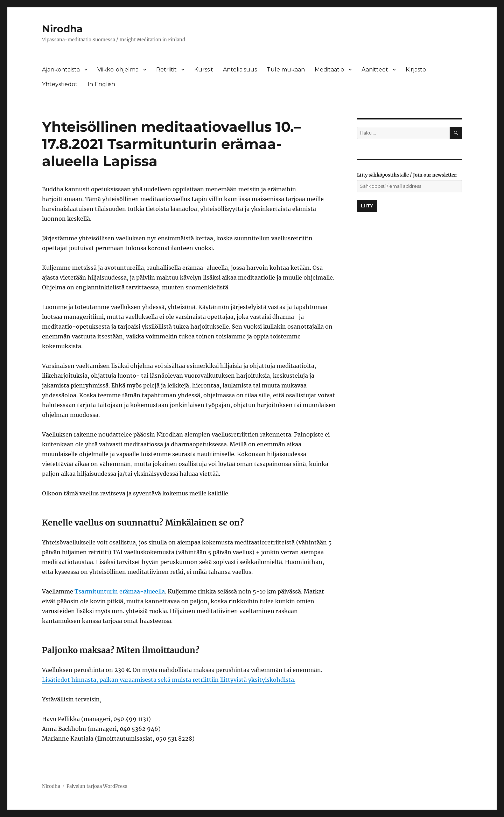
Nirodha (62, 29)
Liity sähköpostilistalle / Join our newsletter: (407, 175)
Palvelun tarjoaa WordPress (97, 786)
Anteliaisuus (240, 70)
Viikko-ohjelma (118, 70)
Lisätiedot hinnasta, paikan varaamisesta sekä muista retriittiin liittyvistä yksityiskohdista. (169, 680)
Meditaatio (329, 70)
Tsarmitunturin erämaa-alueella (120, 591)
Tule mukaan (286, 70)
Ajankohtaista (61, 70)
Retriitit (166, 70)
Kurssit (204, 70)
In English (101, 84)
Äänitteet (375, 70)
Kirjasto (416, 70)
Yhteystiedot (60, 84)
